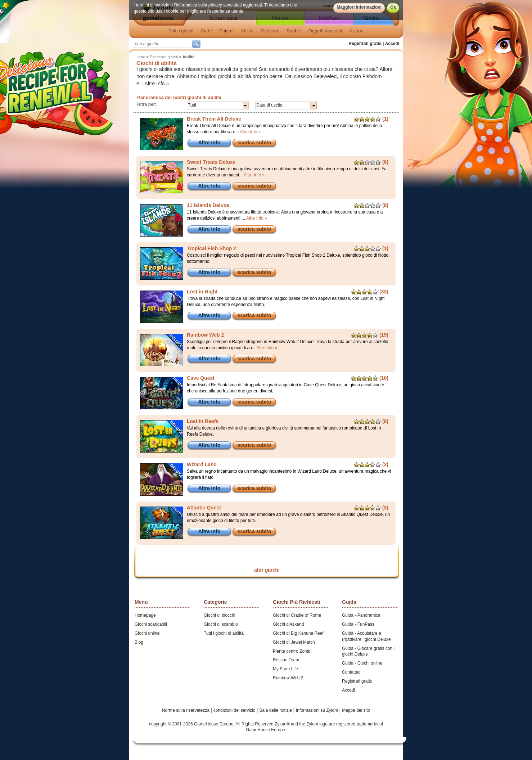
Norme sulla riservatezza (186, 710)
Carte (206, 31)
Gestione (270, 31)
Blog (139, 642)
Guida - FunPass (358, 624)
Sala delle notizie (276, 710)
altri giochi (267, 570)
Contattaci (352, 672)
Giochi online (147, 633)
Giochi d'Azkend (288, 624)
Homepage (145, 615)
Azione (356, 31)
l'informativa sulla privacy (198, 5)
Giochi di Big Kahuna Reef (298, 633)
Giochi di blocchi (219, 615)
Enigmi (226, 31)
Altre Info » (157, 84)
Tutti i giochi (181, 31)
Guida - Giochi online (362, 663)
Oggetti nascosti (325, 31)
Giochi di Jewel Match (294, 642)
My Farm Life (285, 669)
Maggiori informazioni (359, 7)
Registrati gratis (365, 44)
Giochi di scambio (221, 624)
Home (140, 57)
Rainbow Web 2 (288, 678)
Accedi (392, 44)
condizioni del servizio (235, 710)
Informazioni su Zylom (318, 710)
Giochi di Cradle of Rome (297, 615)
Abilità (247, 31)
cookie (172, 11)
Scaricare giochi (164, 57)
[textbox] (162, 44)
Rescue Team (286, 660)
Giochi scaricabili (151, 624)
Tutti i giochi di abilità (224, 633)
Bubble (294, 31)
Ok (393, 7)
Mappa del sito (356, 710)
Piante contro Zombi (292, 651)
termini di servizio (153, 5)
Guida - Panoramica (361, 615)
